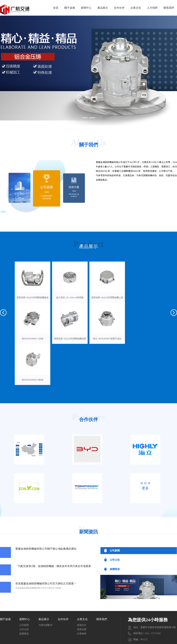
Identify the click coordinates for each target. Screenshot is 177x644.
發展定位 (82, 625)
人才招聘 (152, 8)
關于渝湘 (70, 8)
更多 (145, 488)
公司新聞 (24, 625)
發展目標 (82, 629)
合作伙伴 (119, 8)
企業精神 (82, 634)
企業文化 (136, 8)
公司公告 (24, 629)
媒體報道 (24, 634)
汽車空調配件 (46, 625)
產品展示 (103, 8)
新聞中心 (86, 8)
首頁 (56, 8)
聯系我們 (169, 8)
